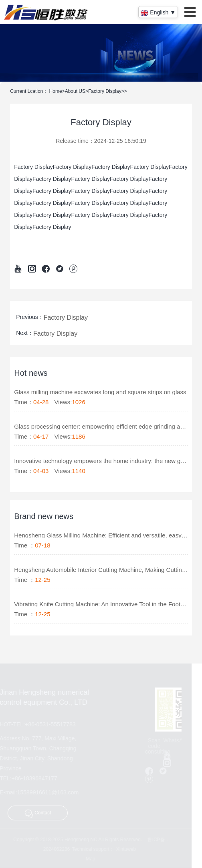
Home (56, 91)
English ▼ (158, 12)
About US (75, 91)
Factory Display (105, 91)
